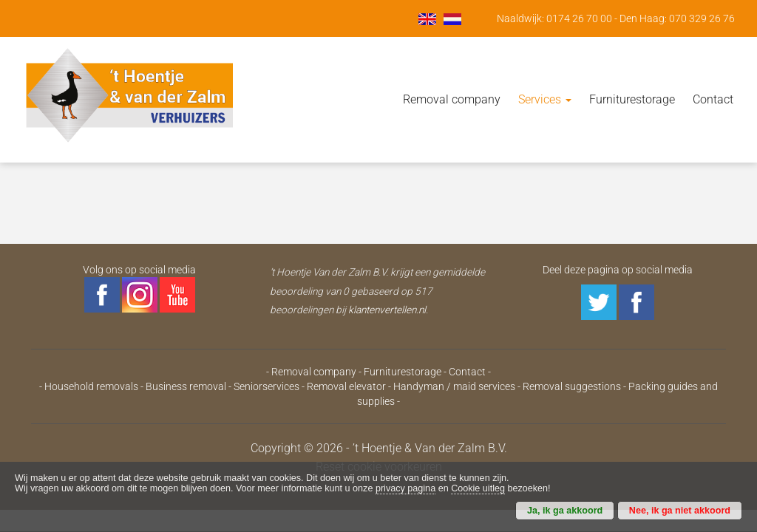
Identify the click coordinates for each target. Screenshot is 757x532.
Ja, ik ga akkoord (565, 511)
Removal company (452, 99)
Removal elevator (346, 386)
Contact (713, 99)
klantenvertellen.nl (387, 310)
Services (545, 99)
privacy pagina (405, 488)
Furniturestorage (632, 99)
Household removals (91, 386)
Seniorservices (267, 386)
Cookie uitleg (478, 488)
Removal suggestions (572, 386)
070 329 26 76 (702, 18)
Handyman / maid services (454, 386)
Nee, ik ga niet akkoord (680, 511)
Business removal (186, 386)
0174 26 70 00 (579, 18)
